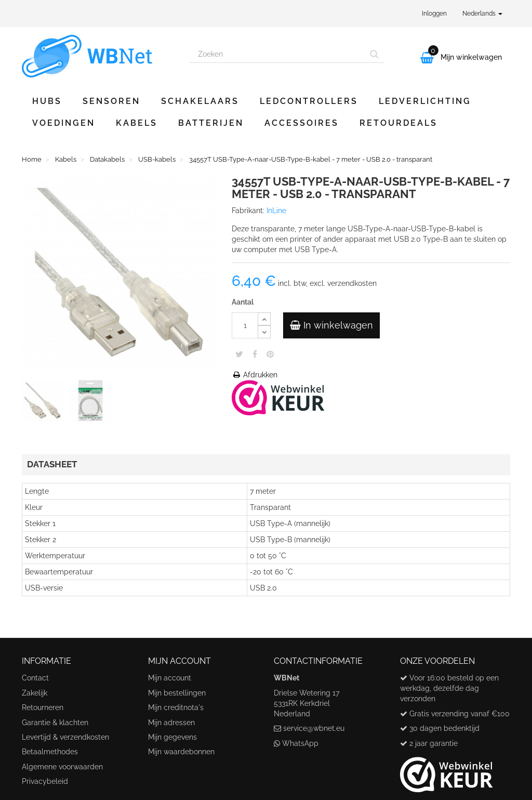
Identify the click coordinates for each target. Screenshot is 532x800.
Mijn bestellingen (177, 693)
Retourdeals (398, 123)
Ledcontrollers (309, 101)
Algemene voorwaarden (62, 767)
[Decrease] (264, 332)
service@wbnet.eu (314, 728)
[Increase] (264, 319)
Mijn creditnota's (176, 707)
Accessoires (302, 123)
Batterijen (211, 123)
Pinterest (270, 354)
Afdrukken (255, 375)
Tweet (239, 354)
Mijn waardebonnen (181, 752)
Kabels (137, 123)
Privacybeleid (45, 781)
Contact (35, 678)
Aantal (243, 302)
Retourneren (43, 707)
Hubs (47, 101)
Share (255, 354)
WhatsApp (300, 743)
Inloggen (434, 14)
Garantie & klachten (55, 723)
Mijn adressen (171, 723)
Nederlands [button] (482, 14)
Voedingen (64, 123)
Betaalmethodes (50, 752)
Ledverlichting (425, 101)
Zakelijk (35, 693)
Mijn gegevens (172, 737)
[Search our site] (277, 54)
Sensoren (111, 101)
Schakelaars (200, 101)
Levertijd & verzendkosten (65, 737)
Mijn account (170, 678)
